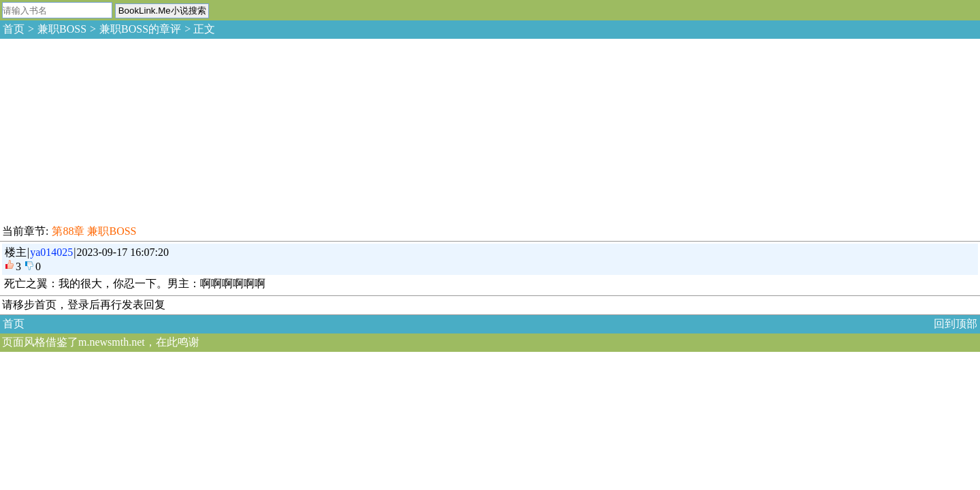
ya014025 (51, 252)
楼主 (16, 252)
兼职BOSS (62, 29)
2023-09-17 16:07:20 (123, 252)
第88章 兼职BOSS (94, 231)
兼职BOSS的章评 (140, 29)
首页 (14, 29)
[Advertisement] (102, 129)
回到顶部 (955, 324)
